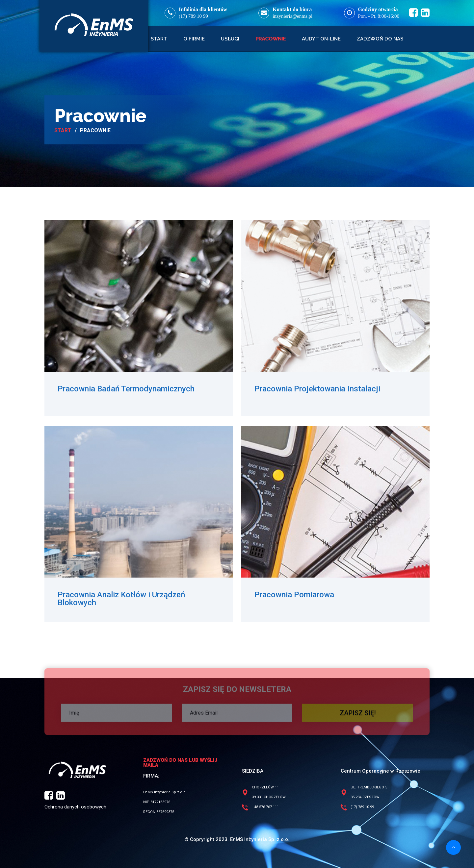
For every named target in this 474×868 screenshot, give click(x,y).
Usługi (230, 39)
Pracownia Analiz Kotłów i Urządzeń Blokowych (121, 599)
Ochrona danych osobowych (75, 807)
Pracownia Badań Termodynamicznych (126, 389)
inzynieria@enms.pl (292, 16)
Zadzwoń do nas (380, 39)
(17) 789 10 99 (193, 16)
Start (159, 39)
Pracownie (271, 39)
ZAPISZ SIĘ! (358, 715)
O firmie (194, 39)
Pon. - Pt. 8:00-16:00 (379, 16)
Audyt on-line (321, 39)
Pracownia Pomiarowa (294, 595)
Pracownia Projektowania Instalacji (317, 389)
